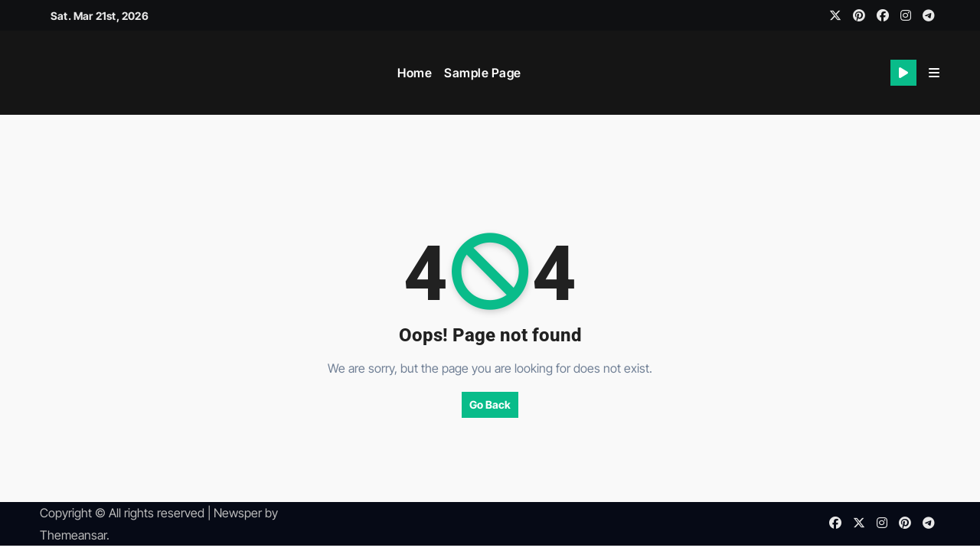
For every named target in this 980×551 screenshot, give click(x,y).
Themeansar (73, 535)
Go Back (490, 404)
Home (415, 73)
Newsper (238, 513)
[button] (934, 73)
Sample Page (483, 73)
